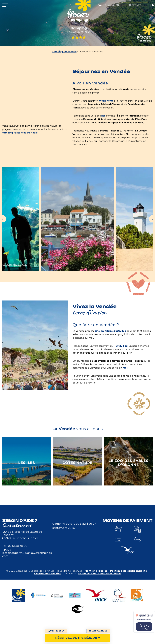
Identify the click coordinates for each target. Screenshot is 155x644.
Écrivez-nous (98, 631)
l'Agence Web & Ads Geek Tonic (100, 574)
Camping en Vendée (64, 52)
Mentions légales (97, 571)
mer (125, 368)
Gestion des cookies (48, 574)
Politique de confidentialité (129, 571)
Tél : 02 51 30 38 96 (15, 546)
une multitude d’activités (111, 331)
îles (103, 116)
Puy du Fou (121, 346)
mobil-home (106, 101)
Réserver (135, 5)
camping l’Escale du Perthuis (20, 133)
